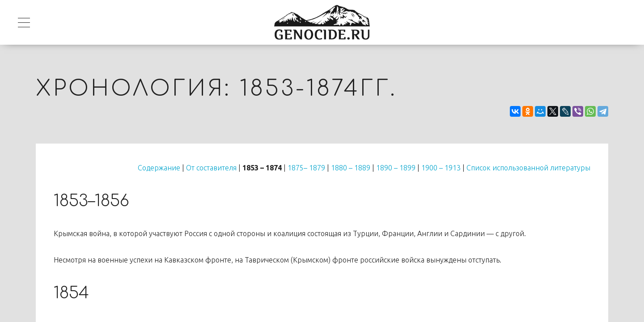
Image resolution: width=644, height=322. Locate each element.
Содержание (159, 168)
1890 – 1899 (396, 168)
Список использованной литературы (528, 168)
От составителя (211, 168)
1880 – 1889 (351, 168)
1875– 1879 (306, 168)
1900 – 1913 (441, 168)
